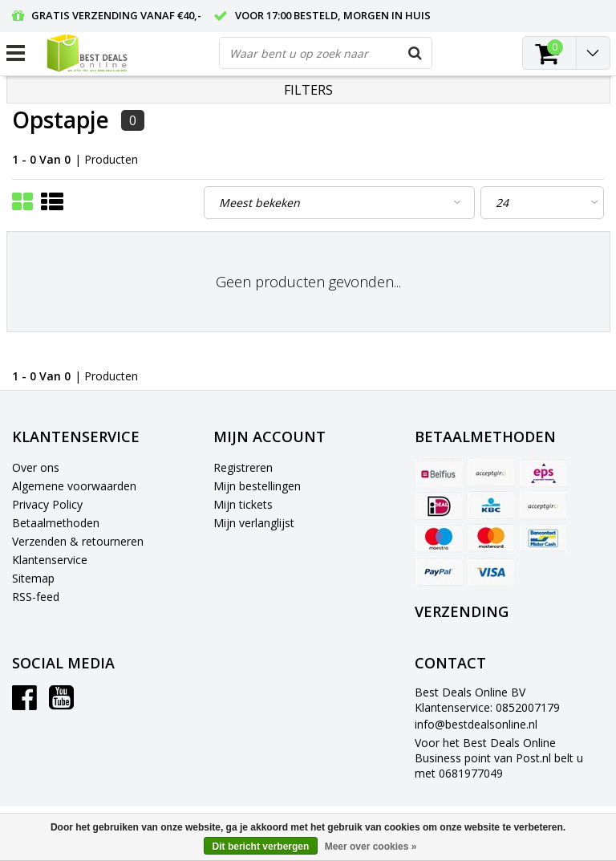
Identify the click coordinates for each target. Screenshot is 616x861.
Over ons (36, 467)
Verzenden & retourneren (78, 541)
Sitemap (33, 578)
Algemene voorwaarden (74, 486)
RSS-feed (36, 597)
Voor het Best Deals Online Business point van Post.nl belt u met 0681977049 (499, 758)
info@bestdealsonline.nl (476, 724)
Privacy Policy (47, 504)
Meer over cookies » (371, 847)
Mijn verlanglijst (254, 523)
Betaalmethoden (56, 523)
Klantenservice (50, 560)
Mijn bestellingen (257, 486)
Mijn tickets (243, 504)
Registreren (243, 467)
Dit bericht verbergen (261, 847)
